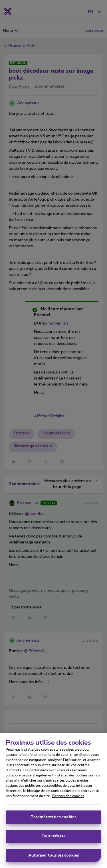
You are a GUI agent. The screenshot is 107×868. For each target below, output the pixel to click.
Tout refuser (53, 839)
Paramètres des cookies (53, 820)
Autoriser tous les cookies (54, 858)
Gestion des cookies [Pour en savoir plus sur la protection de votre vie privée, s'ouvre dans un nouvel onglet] (68, 799)
